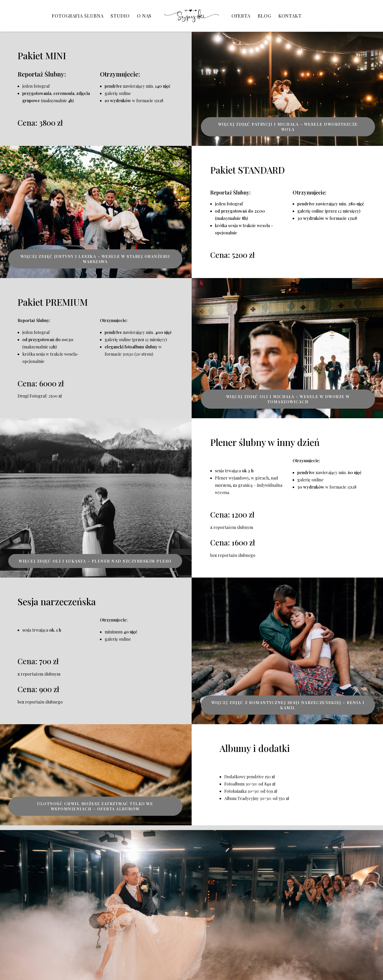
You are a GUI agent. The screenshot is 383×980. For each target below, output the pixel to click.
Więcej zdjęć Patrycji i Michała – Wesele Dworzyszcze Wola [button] (289, 127)
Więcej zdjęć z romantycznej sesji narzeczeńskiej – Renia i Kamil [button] (289, 705)
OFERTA (241, 16)
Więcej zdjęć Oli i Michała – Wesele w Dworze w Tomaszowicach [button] (289, 399)
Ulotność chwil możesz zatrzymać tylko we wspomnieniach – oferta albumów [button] (96, 806)
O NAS (144, 16)
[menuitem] (78, 16)
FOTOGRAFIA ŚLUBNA (78, 16)
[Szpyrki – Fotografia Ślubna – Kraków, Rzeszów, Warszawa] (191, 16)
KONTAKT (290, 16)
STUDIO (120, 16)
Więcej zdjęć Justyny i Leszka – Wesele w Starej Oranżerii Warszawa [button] (96, 259)
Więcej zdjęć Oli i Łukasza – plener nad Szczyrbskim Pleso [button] (95, 561)
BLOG (264, 16)
